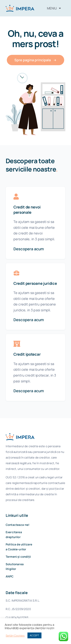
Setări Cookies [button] (15, 636)
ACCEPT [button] (34, 635)
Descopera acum (29, 249)
